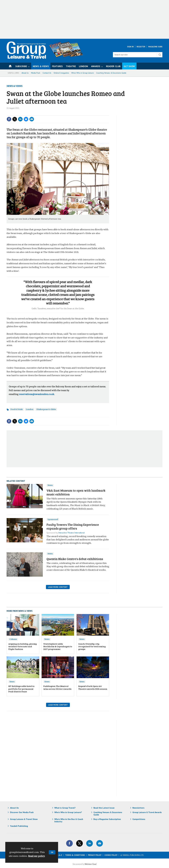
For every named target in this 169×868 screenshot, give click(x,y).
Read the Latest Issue (104, 808)
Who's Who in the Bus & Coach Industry (69, 820)
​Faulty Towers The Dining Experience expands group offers (73, 526)
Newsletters (138, 808)
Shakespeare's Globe (46, 409)
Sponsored (53, 519)
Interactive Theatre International (71, 533)
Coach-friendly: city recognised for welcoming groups (92, 646)
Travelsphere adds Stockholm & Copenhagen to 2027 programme (58, 646)
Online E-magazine (61, 73)
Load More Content (58, 587)
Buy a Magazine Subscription (107, 819)
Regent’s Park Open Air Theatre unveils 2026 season (93, 687)
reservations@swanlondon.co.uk (37, 394)
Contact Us (47, 73)
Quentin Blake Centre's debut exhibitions (75, 559)
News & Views (14, 86)
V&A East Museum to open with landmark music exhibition (76, 492)
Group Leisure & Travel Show (24, 819)
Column (13, 639)
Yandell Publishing (19, 826)
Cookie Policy (111, 855)
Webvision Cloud (91, 864)
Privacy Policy (95, 855)
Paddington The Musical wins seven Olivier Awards (57, 687)
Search (160, 55)
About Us (25, 73)
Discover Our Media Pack (22, 812)
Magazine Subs (155, 47)
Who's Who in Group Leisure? (68, 812)
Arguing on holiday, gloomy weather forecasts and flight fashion (23, 646)
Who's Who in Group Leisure (83, 73)
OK (52, 852)
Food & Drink (17, 409)
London (30, 409)
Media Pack (36, 73)
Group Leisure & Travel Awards (147, 812)
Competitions (139, 819)
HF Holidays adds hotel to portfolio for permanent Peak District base (21, 689)
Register (141, 47)
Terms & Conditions (75, 855)
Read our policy (36, 856)
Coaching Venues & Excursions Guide (111, 73)
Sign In (130, 47)
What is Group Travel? (65, 808)
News (50, 485)
